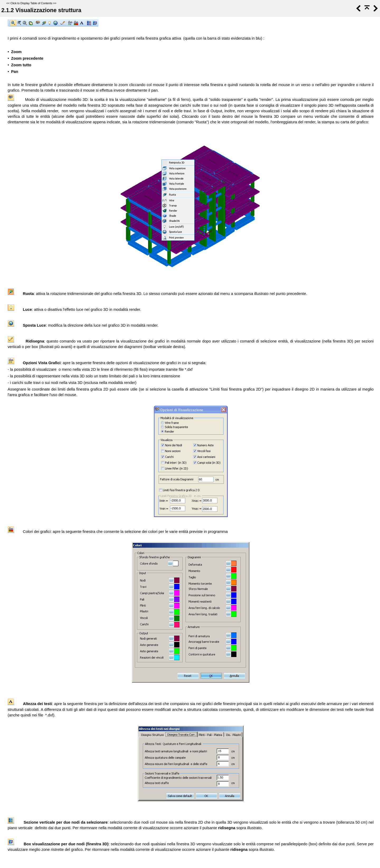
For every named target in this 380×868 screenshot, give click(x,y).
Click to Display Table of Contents (31, 3)
